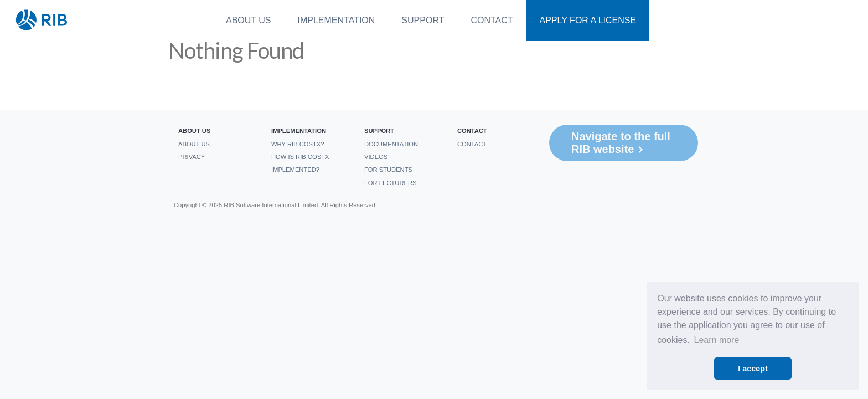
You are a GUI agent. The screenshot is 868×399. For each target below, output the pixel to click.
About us (249, 20)
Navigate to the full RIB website (621, 143)
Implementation (337, 20)
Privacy (192, 157)
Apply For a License (588, 20)
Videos (376, 157)
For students (388, 170)
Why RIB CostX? (298, 144)
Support (423, 20)
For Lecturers (390, 183)
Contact (492, 20)
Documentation (391, 144)
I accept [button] (753, 369)
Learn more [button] (717, 340)
